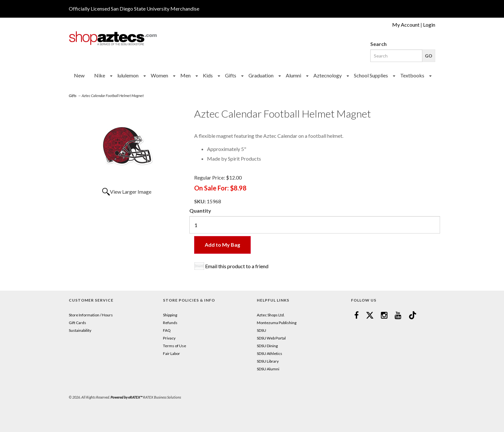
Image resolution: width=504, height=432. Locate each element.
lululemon (128, 75)
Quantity (200, 211)
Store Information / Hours (91, 315)
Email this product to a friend (237, 266)
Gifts (231, 75)
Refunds (170, 323)
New (79, 75)
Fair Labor (171, 353)
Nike (100, 75)
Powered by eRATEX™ (126, 397)
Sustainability (80, 330)
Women (159, 75)
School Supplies (371, 75)
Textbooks (412, 75)
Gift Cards (77, 323)
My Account (406, 25)
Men (185, 75)
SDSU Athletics (270, 353)
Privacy (169, 338)
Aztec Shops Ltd (270, 315)
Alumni (293, 75)
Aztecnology (328, 75)
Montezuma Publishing (277, 323)
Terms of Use (175, 346)
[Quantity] (315, 225)
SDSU (261, 330)
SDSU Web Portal (271, 338)
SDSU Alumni (268, 369)
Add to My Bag (222, 245)
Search (378, 44)
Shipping (170, 315)
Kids (208, 75)
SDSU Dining (267, 346)
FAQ (167, 330)
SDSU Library (268, 361)
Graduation (261, 75)
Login (429, 25)
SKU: (200, 201)
